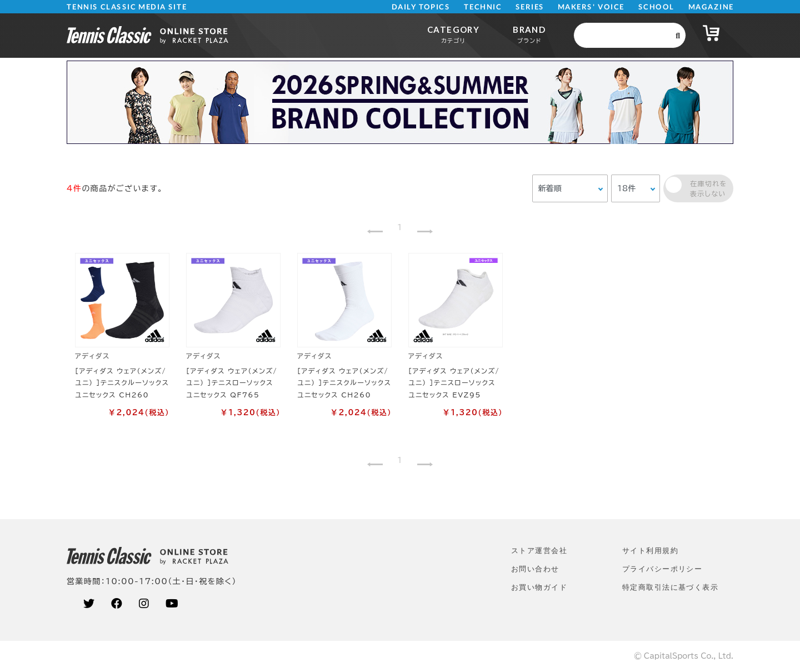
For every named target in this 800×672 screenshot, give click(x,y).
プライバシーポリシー (662, 569)
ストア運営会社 (539, 551)
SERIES (530, 7)
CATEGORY (453, 34)
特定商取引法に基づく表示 (670, 587)
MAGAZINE (711, 7)
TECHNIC (483, 7)
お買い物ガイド (539, 587)
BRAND (529, 34)
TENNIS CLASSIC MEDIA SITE (127, 7)
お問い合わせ (535, 569)
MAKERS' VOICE (591, 7)
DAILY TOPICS (421, 7)
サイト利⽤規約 (650, 551)
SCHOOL (656, 7)
